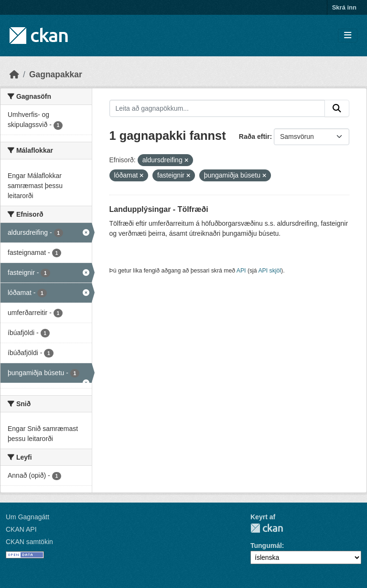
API (241, 271)
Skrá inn (344, 7)
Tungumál (266, 546)
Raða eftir (254, 136)
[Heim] (14, 74)
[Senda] (337, 108)
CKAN (267, 528)
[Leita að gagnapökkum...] (217, 108)
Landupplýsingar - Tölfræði (159, 209)
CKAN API (21, 529)
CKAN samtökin (29, 542)
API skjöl (270, 271)
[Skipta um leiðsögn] (348, 36)
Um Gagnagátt (27, 517)
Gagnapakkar (56, 74)
